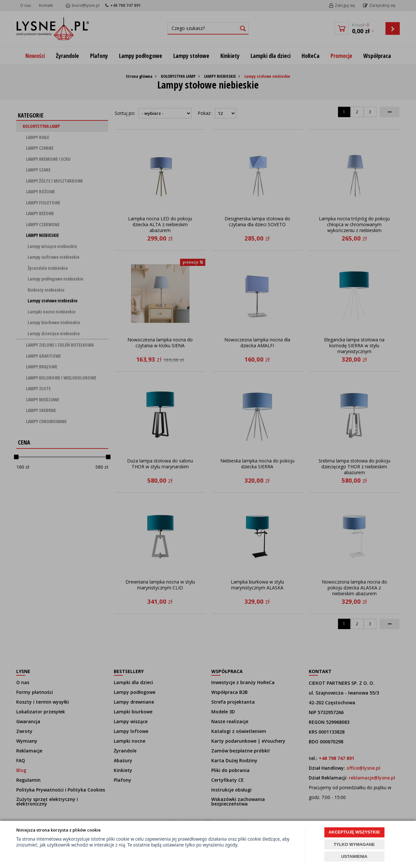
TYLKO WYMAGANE (354, 844)
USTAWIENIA (354, 856)
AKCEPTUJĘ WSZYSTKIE (354, 832)
